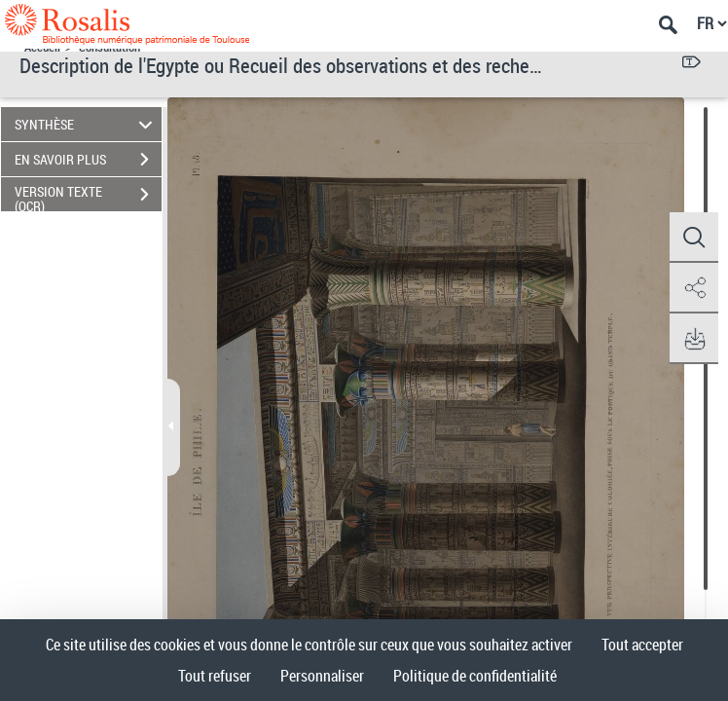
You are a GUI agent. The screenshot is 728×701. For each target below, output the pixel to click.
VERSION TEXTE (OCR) (88, 197)
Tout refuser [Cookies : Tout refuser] (215, 676)
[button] (694, 238)
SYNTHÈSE (87, 124)
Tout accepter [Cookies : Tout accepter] (642, 645)
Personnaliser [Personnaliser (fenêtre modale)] (322, 676)
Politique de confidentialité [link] (475, 676)
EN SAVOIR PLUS (88, 160)
